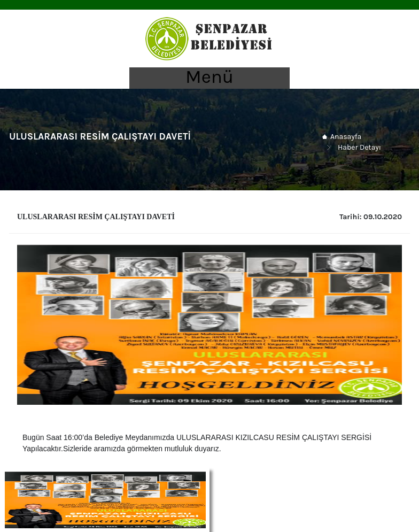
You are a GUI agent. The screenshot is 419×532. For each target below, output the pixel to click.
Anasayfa (346, 137)
